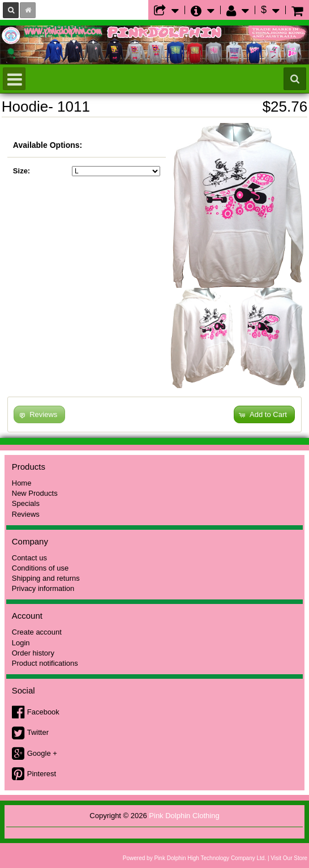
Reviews (26, 514)
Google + (42, 753)
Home (22, 483)
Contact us (29, 558)
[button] (264, 414)
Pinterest (42, 774)
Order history (33, 653)
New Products (35, 493)
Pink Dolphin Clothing (184, 816)
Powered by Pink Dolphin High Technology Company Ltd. (194, 858)
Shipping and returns (46, 578)
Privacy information (43, 588)
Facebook (43, 712)
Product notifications (45, 663)
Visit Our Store (289, 858)
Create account (37, 632)
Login (21, 643)
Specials (26, 503)
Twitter (38, 732)
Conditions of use (40, 568)
